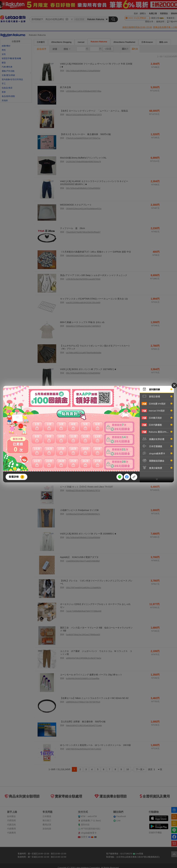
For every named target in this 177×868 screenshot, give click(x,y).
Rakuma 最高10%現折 (157, 432)
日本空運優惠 (157, 446)
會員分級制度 (157, 468)
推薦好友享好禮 (157, 439)
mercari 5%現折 (157, 411)
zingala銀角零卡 (157, 453)
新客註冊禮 (157, 396)
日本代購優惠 (157, 425)
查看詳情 (14, 477)
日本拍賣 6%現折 (157, 404)
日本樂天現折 (157, 418)
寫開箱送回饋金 (157, 461)
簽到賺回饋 (157, 389)
